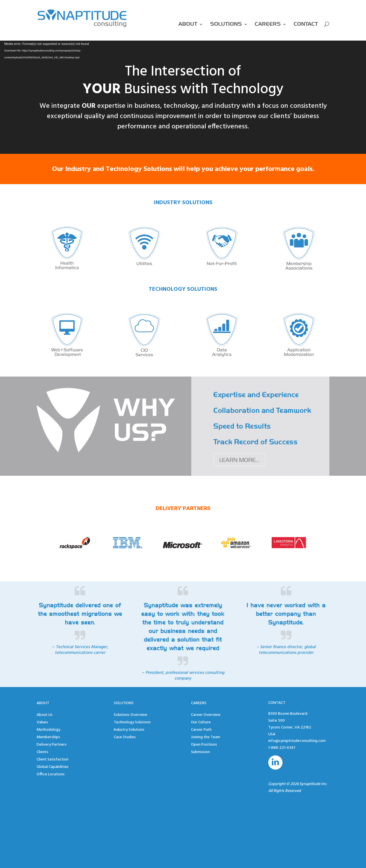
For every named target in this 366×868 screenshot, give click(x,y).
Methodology (48, 730)
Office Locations (51, 774)
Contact (306, 24)
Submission (200, 752)
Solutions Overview (131, 715)
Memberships (48, 737)
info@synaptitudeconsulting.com (297, 741)
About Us (45, 715)
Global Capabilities (53, 767)
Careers (268, 24)
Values (42, 722)
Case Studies (125, 737)
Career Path (201, 730)
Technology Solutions (132, 722)
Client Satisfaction (52, 759)
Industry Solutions (129, 730)
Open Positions (204, 745)
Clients (42, 752)
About (188, 24)
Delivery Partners (52, 745)
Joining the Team (206, 737)
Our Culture (201, 722)
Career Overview (206, 715)
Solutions (226, 24)
